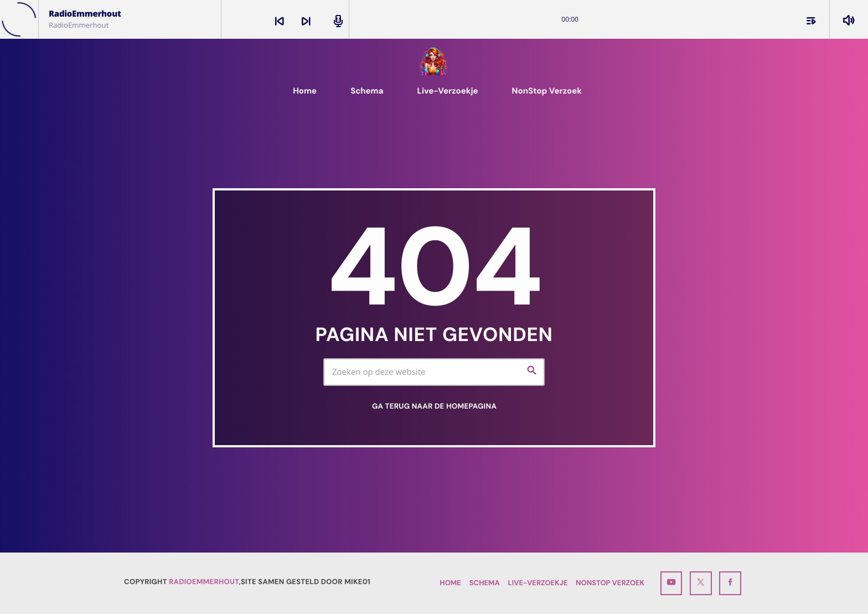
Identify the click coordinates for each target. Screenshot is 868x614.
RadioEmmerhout (204, 582)
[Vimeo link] (434, 61)
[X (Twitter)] (701, 583)
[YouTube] (671, 583)
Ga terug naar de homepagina (434, 407)
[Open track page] (337, 20)
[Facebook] (730, 583)
